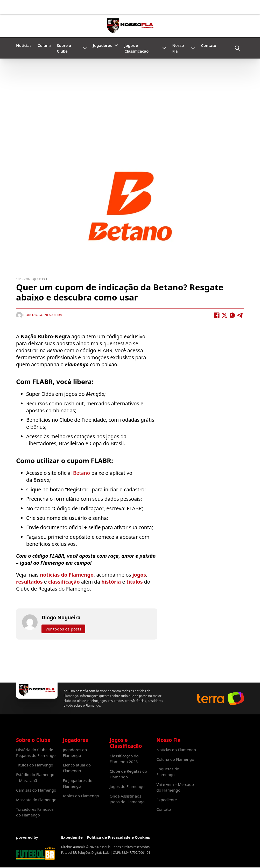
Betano (81, 473)
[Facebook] (217, 315)
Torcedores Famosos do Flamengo (35, 812)
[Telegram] (240, 315)
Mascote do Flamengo (36, 800)
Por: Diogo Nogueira (39, 315)
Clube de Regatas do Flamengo (128, 774)
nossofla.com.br (87, 691)
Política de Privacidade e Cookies (118, 837)
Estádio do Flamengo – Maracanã (35, 777)
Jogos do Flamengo (127, 786)
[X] (224, 315)
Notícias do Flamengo (176, 750)
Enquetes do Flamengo (168, 772)
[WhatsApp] (232, 315)
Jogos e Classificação (136, 48)
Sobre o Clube (64, 48)
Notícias (24, 45)
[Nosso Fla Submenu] (193, 48)
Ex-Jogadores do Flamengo (78, 783)
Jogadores (102, 45)
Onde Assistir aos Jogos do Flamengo (127, 799)
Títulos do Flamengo (35, 765)
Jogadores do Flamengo (75, 752)
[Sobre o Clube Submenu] (85, 48)
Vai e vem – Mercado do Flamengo (175, 787)
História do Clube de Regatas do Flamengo (36, 752)
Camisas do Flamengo (36, 790)
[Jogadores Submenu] (116, 45)
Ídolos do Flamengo (81, 796)
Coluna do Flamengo (175, 759)
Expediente (167, 800)
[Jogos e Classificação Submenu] (164, 48)
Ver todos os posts (63, 629)
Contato (209, 45)
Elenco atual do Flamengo (77, 768)
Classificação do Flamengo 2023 (124, 759)
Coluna (44, 45)
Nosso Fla (178, 48)
